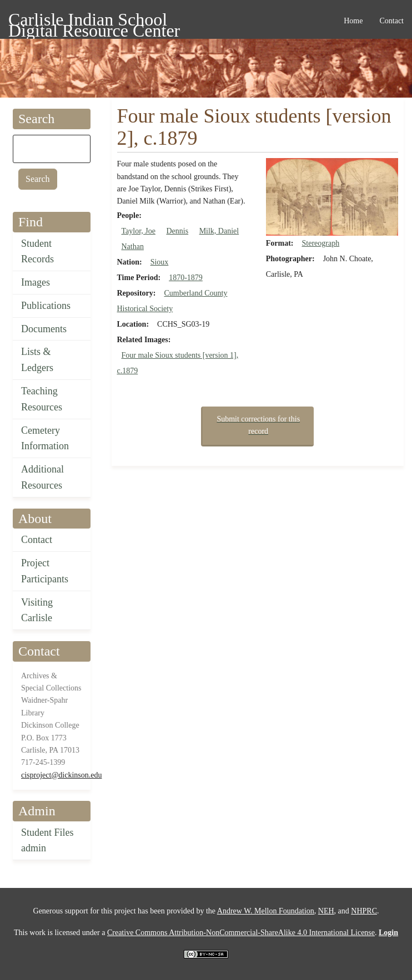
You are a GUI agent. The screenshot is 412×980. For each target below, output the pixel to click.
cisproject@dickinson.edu (61, 775)
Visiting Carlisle (37, 610)
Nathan (133, 247)
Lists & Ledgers (37, 360)
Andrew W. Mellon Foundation (266, 911)
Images (36, 282)
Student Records (37, 252)
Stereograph (321, 243)
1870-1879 (186, 278)
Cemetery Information (45, 438)
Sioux (160, 262)
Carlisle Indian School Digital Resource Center (94, 21)
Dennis (177, 231)
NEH (326, 911)
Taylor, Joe (139, 231)
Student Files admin (47, 841)
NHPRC (364, 911)
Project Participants (45, 571)
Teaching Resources (42, 399)
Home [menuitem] (353, 21)
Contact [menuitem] (391, 21)
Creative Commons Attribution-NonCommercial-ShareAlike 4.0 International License (241, 933)
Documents (44, 329)
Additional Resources (42, 477)
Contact (37, 540)
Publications (46, 306)
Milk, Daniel (219, 231)
